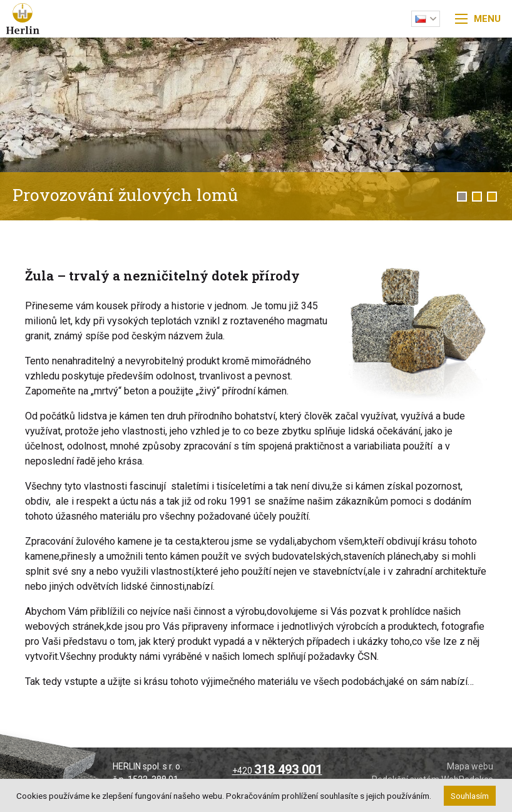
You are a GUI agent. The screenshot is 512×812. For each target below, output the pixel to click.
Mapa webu (470, 766)
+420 (277, 771)
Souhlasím (470, 796)
